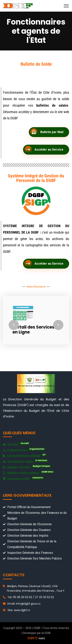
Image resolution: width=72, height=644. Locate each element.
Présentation (24, 450)
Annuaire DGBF (23, 479)
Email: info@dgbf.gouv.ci (24, 604)
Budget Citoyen (27, 467)
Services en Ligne (25, 461)
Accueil (16, 444)
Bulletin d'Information (29, 473)
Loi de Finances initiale (25, 456)
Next (58, 325)
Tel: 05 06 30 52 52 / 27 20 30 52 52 (31, 597)
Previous (14, 325)
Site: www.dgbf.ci (19, 610)
